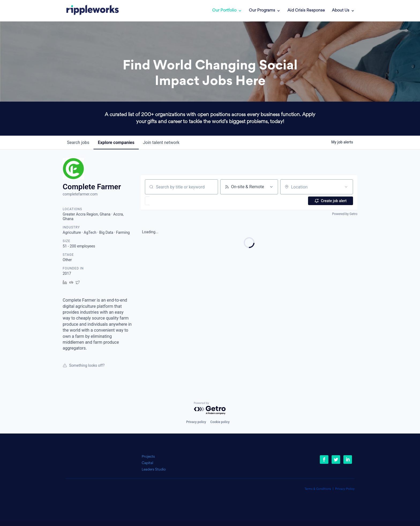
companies (116, 142)
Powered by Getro (345, 214)
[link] (89, 11)
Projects (148, 457)
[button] (163, 201)
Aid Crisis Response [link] (306, 11)
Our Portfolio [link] (224, 11)
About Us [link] (341, 11)
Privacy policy (196, 422)
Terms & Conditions (318, 489)
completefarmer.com (80, 194)
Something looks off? (84, 365)
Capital (147, 463)
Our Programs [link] (262, 11)
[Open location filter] (346, 187)
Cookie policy (220, 422)
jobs (78, 142)
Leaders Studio (154, 470)
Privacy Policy (345, 489)
